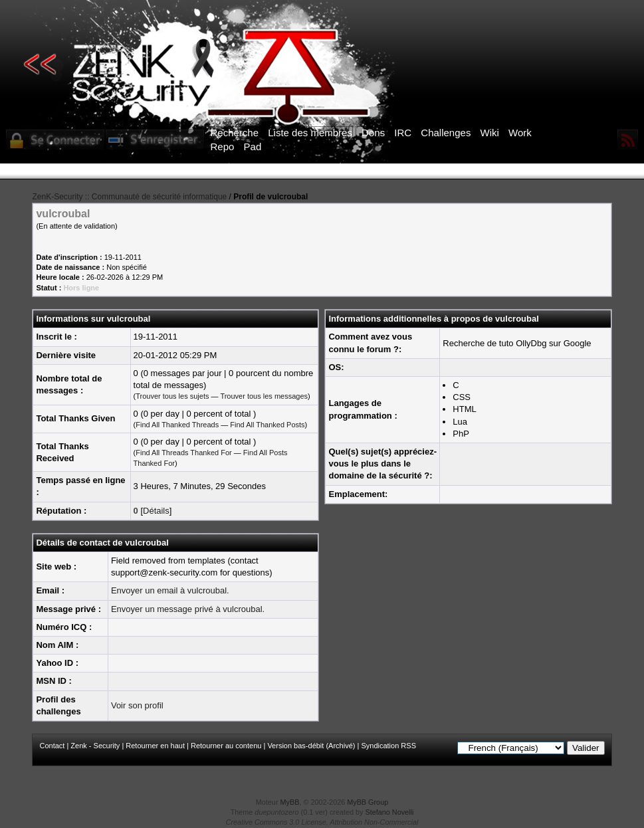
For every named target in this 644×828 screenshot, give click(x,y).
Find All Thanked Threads (177, 425)
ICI (551, 171)
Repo (223, 147)
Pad (253, 147)
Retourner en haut (155, 746)
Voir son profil (137, 705)
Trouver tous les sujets (172, 396)
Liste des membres (310, 133)
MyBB (290, 802)
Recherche (235, 133)
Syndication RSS (388, 746)
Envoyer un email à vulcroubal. (170, 590)
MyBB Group (368, 802)
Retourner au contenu (226, 746)
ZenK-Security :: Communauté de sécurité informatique (129, 197)
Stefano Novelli (390, 812)
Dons (373, 133)
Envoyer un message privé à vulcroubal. (188, 609)
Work (520, 133)
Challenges (446, 133)
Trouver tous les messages (264, 396)
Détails (156, 511)
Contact (52, 746)
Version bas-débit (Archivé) (311, 746)
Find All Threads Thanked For (184, 453)
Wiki (490, 133)
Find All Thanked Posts (267, 425)
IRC (403, 133)
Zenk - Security (95, 746)
